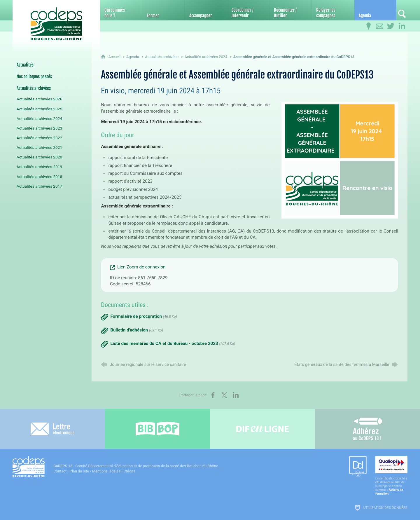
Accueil (115, 57)
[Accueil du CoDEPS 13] (56, 21)
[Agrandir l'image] (340, 160)
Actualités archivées (162, 57)
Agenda (133, 57)
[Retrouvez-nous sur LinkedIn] (402, 26)
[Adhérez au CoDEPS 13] (367, 429)
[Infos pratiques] (369, 26)
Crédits (129, 471)
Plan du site (79, 471)
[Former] (163, 10)
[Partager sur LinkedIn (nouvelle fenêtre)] (236, 395)
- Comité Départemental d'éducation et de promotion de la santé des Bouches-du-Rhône (136, 466)
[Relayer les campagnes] (333, 10)
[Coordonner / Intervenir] (248, 10)
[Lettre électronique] (52, 429)
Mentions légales (106, 471)
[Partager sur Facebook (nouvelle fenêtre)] (213, 395)
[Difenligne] (262, 429)
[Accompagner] (206, 10)
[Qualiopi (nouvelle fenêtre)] (391, 476)
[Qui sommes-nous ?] (121, 10)
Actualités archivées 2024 (206, 57)
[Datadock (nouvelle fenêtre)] (358, 467)
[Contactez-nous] (380, 26)
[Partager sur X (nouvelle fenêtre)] (224, 395)
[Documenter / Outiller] (290, 10)
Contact (60, 471)
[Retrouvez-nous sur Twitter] (391, 26)
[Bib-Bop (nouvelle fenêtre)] (157, 429)
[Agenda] (375, 10)
